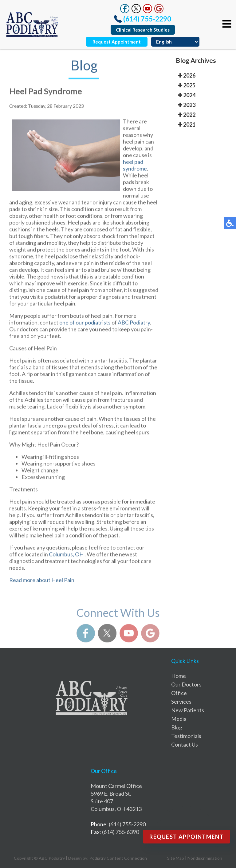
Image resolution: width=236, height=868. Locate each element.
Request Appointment (117, 42)
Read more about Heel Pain (42, 582)
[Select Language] (175, 42)
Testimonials (186, 736)
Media (179, 719)
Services (181, 702)
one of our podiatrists (85, 324)
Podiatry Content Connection (118, 858)
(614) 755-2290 (147, 19)
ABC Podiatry (134, 324)
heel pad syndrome (135, 167)
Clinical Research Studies (143, 30)
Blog (177, 727)
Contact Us (185, 744)
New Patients (188, 710)
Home (179, 676)
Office (179, 693)
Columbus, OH (66, 556)
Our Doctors (186, 684)
